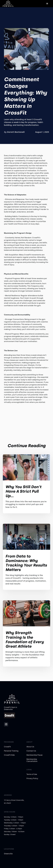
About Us (30, 747)
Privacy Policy (32, 778)
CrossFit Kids (9, 755)
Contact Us (31, 751)
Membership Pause (34, 755)
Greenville (8, 854)
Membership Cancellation (32, 760)
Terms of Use (32, 774)
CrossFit (7, 747)
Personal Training (11, 751)
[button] (47, 4)
